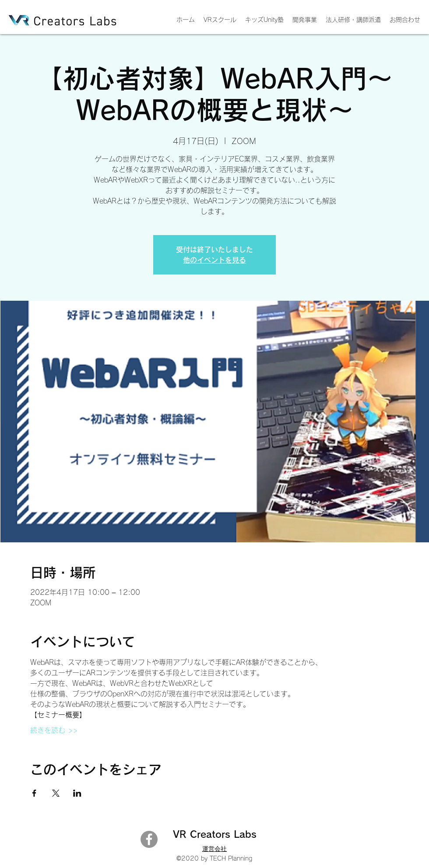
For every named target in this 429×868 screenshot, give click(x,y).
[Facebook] (149, 839)
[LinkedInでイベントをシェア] (77, 793)
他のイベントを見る (214, 260)
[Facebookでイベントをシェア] (34, 793)
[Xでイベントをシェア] (56, 793)
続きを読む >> (54, 730)
